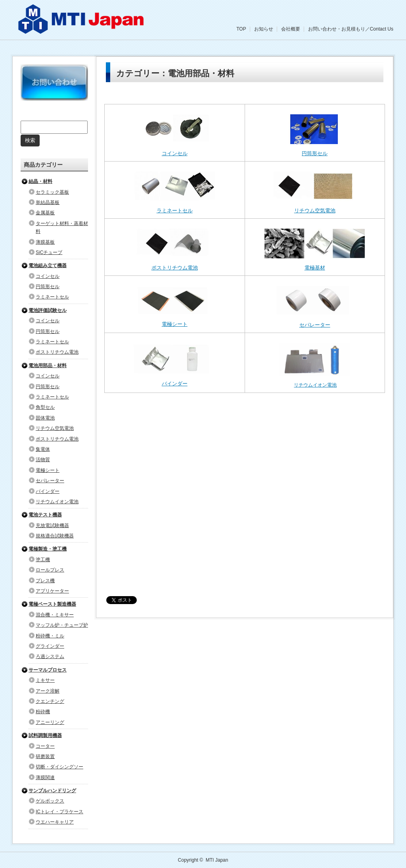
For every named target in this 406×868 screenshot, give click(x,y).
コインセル (175, 153)
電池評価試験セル (48, 310)
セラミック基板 (52, 192)
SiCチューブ (49, 252)
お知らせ (264, 29)
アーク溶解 (48, 691)
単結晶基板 (48, 202)
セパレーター (315, 325)
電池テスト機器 (45, 515)
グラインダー (50, 646)
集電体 (43, 449)
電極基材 (315, 268)
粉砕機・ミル (50, 636)
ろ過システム (50, 656)
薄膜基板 (45, 242)
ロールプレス (50, 570)
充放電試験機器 (52, 525)
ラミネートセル (175, 211)
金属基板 (45, 213)
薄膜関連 (45, 778)
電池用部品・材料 (48, 366)
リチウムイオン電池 (315, 385)
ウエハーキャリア (55, 822)
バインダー (175, 384)
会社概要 (291, 29)
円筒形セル (315, 153)
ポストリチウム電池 (175, 268)
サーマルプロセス (48, 670)
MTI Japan (217, 860)
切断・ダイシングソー (59, 767)
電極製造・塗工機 (48, 549)
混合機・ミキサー (55, 615)
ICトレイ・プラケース (59, 812)
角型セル (45, 407)
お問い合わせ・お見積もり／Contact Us (351, 29)
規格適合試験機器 (55, 536)
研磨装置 (45, 756)
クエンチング (50, 701)
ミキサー (45, 680)
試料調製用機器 (45, 735)
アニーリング (50, 722)
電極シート (175, 324)
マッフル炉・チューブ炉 (62, 625)
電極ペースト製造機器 (52, 604)
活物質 (43, 460)
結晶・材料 (40, 181)
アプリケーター (52, 591)
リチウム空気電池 (315, 211)
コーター (45, 746)
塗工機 (43, 560)
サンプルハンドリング (52, 791)
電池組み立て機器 (48, 266)
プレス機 (45, 581)
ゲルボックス (50, 801)
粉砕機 (43, 712)
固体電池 (45, 418)
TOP (241, 29)
